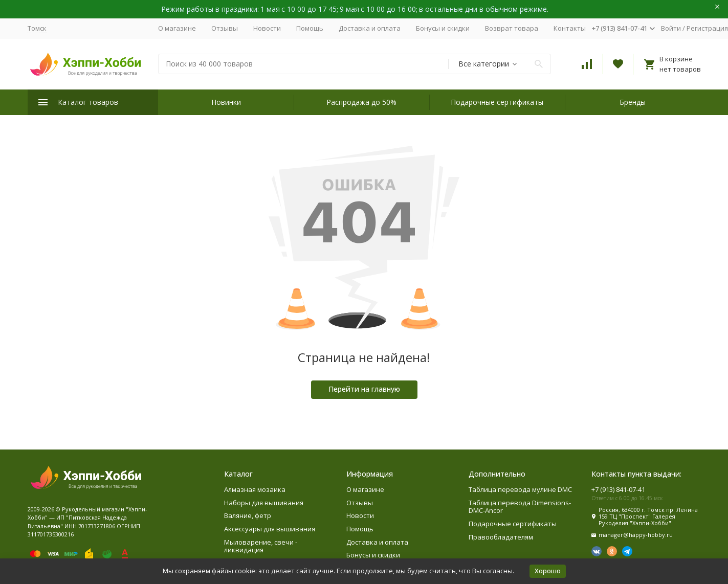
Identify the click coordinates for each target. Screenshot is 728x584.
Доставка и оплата (370, 28)
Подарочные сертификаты (497, 102)
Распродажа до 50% (361, 102)
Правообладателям (501, 537)
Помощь (310, 28)
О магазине (177, 28)
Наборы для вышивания (264, 503)
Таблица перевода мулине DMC (520, 489)
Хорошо (548, 571)
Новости (267, 28)
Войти (671, 28)
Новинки (226, 102)
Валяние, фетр (248, 515)
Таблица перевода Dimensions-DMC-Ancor (520, 507)
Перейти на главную (364, 389)
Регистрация (707, 28)
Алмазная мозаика (255, 489)
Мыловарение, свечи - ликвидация (261, 546)
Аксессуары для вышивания (270, 529)
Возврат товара (512, 28)
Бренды (633, 102)
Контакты (570, 28)
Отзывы (225, 28)
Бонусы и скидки (443, 28)
